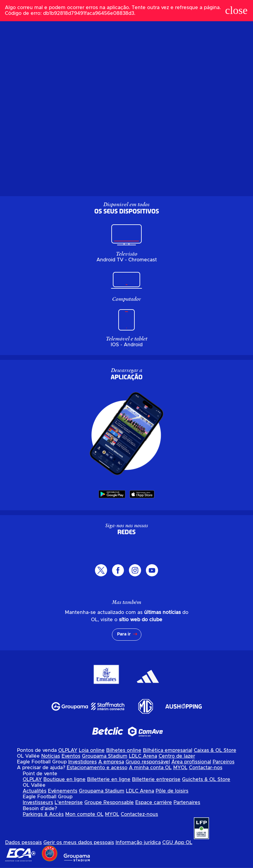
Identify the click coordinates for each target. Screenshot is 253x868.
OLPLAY (68, 750)
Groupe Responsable (109, 803)
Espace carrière (154, 803)
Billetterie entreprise (156, 779)
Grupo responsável (148, 762)
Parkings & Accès (43, 814)
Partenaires (187, 803)
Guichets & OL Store (206, 779)
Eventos (71, 756)
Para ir (124, 634)
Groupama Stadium (105, 756)
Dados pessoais (24, 843)
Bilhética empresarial (168, 750)
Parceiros (224, 762)
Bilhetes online (124, 750)
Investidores (83, 762)
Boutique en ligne (64, 779)
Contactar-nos (206, 768)
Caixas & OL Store (215, 750)
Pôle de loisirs (172, 791)
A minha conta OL (150, 768)
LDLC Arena (143, 756)
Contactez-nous (139, 814)
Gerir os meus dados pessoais (79, 843)
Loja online (92, 750)
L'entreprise (69, 803)
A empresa (111, 762)
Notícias (51, 756)
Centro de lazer (177, 756)
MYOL (180, 768)
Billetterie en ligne (109, 779)
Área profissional (191, 762)
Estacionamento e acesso (97, 768)
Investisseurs (38, 803)
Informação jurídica (138, 843)
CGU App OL (177, 843)
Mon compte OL (84, 814)
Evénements (63, 791)
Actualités (35, 791)
